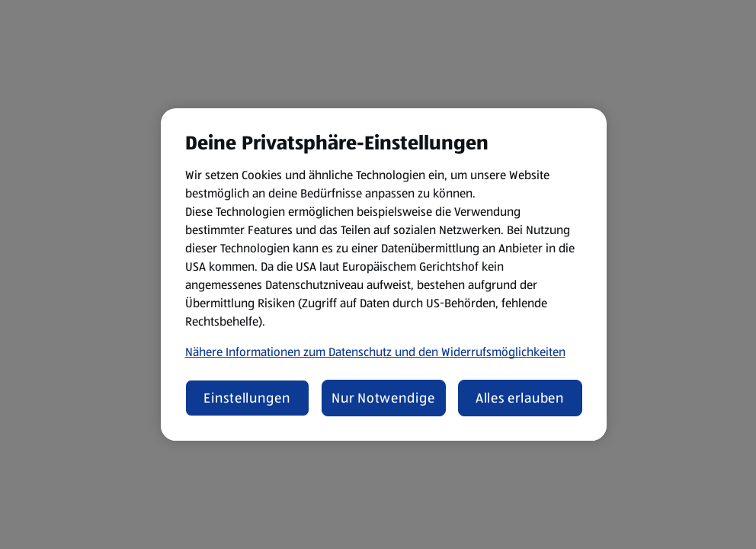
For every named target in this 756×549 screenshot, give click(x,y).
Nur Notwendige (383, 398)
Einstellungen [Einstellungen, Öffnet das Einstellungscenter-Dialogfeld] (247, 398)
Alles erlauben (520, 398)
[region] (384, 274)
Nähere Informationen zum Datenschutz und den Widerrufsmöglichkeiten (375, 352)
